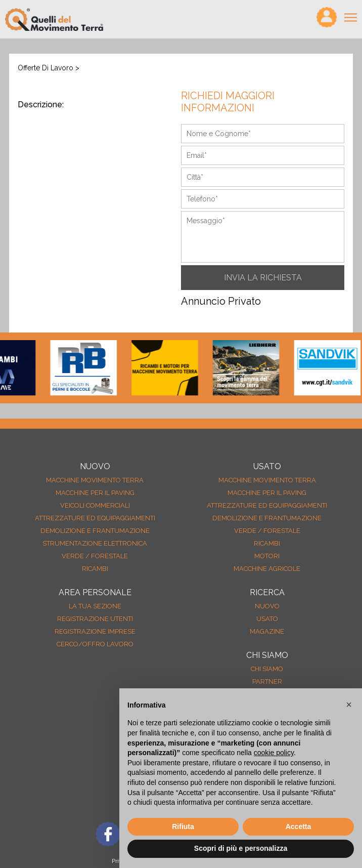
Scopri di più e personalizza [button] (241, 848)
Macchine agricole (267, 569)
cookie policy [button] (274, 753)
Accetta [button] (299, 826)
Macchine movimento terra (95, 480)
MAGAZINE (267, 631)
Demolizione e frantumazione (95, 531)
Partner (267, 681)
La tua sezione (95, 606)
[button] (349, 705)
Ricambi (95, 569)
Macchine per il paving (95, 493)
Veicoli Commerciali (95, 505)
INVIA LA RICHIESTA (263, 278)
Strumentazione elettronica (95, 543)
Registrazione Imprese (95, 631)
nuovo (267, 606)
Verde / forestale (95, 556)
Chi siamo (267, 669)
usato (267, 619)
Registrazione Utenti (95, 619)
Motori (267, 556)
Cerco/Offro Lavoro (95, 644)
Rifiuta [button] (183, 826)
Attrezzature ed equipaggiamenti (95, 518)
